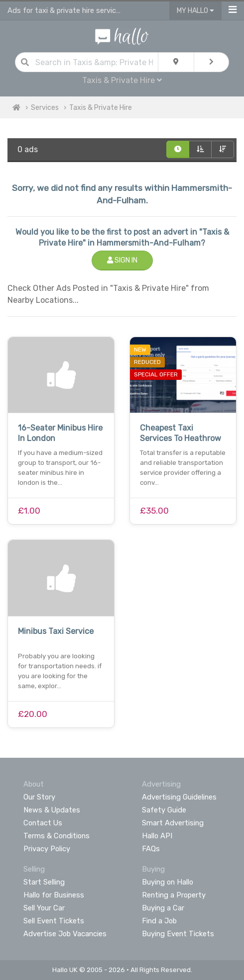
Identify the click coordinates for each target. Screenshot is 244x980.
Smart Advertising (173, 823)
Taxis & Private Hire (122, 80)
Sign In (122, 260)
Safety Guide (164, 810)
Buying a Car (163, 908)
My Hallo (195, 11)
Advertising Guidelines (179, 797)
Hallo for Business (54, 895)
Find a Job (159, 921)
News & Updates (52, 810)
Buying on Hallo (168, 882)
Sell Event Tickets (54, 921)
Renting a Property (174, 895)
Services (45, 108)
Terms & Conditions (57, 836)
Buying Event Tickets (178, 934)
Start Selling (44, 882)
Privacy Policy (47, 849)
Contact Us (43, 823)
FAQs (151, 849)
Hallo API (157, 836)
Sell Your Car (44, 908)
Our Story (39, 797)
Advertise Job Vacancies (65, 934)
